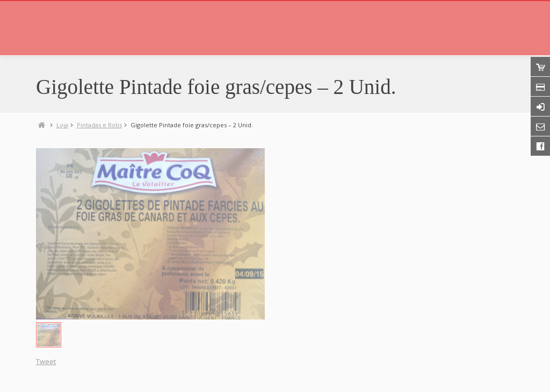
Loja (62, 125)
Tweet (46, 361)
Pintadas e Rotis (99, 125)
